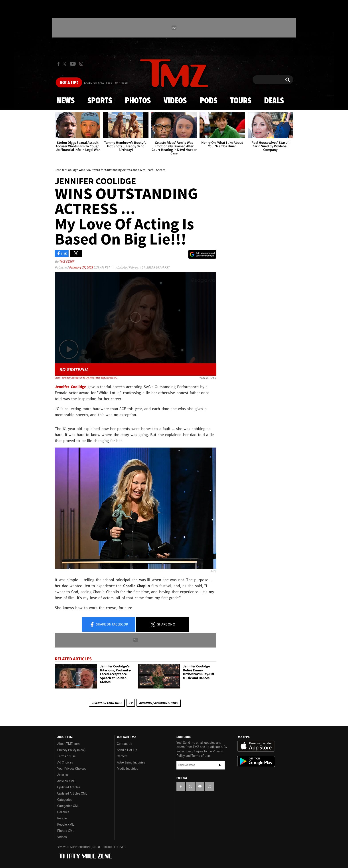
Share (109, 625)
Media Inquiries (128, 769)
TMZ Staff (66, 261)
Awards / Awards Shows (158, 703)
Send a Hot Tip (127, 750)
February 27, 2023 (81, 267)
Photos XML (66, 831)
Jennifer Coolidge (107, 703)
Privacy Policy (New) (71, 750)
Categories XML (68, 806)
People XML (66, 825)
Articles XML (66, 781)
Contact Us (125, 744)
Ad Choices (65, 762)
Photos (138, 101)
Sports (100, 101)
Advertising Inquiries (131, 762)
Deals (274, 101)
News (66, 101)
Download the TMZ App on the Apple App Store (256, 746)
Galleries (63, 812)
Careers (122, 756)
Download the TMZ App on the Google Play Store (256, 761)
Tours (241, 101)
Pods (209, 101)
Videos (175, 101)
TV (130, 703)
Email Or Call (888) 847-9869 (106, 83)
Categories (65, 800)
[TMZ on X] (65, 64)
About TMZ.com (68, 744)
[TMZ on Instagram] (81, 64)
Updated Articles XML (72, 793)
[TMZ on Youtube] (73, 64)
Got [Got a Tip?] (69, 83)
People (62, 818)
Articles (63, 775)
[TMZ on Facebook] (58, 64)
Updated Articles (69, 787)
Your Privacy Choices (72, 769)
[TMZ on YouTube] (200, 786)
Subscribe (220, 765)
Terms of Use (66, 756)
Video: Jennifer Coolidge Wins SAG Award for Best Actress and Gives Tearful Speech (87, 378)
